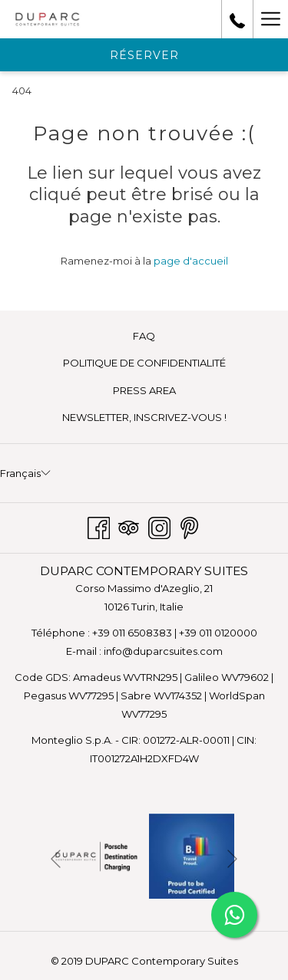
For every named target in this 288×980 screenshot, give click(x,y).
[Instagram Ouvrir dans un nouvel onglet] (159, 526)
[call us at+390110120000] (237, 19)
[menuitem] (144, 336)
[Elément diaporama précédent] (56, 859)
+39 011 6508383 (132, 633)
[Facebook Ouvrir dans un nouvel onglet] (99, 526)
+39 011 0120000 (218, 633)
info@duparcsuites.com (163, 651)
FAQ (144, 336)
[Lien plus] (270, 19)
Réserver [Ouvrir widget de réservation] (144, 55)
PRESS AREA (144, 390)
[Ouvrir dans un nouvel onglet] (96, 855)
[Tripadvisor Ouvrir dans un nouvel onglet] (129, 526)
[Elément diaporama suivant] (232, 859)
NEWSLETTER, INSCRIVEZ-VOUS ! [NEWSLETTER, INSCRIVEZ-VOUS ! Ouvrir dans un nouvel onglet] (166, 418)
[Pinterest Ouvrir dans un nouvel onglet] (189, 526)
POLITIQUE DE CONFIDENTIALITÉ (144, 363)
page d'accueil (191, 261)
